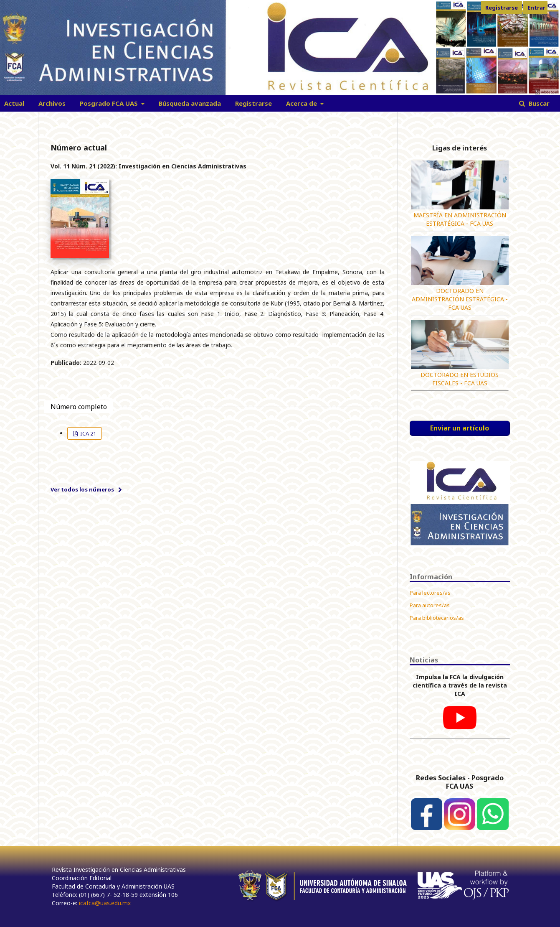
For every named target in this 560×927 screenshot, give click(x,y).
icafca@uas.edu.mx (105, 903)
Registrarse (253, 103)
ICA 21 (87, 433)
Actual (14, 103)
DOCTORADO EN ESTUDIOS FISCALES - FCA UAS (460, 379)
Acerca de (302, 103)
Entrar (536, 8)
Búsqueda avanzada (190, 103)
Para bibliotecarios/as (437, 618)
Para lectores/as (430, 593)
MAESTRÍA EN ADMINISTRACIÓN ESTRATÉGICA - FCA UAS (460, 219)
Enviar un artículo (460, 428)
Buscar (538, 103)
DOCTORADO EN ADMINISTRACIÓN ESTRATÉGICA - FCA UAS (460, 299)
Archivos (52, 103)
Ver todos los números (82, 489)
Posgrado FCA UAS (110, 103)
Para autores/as (430, 605)
